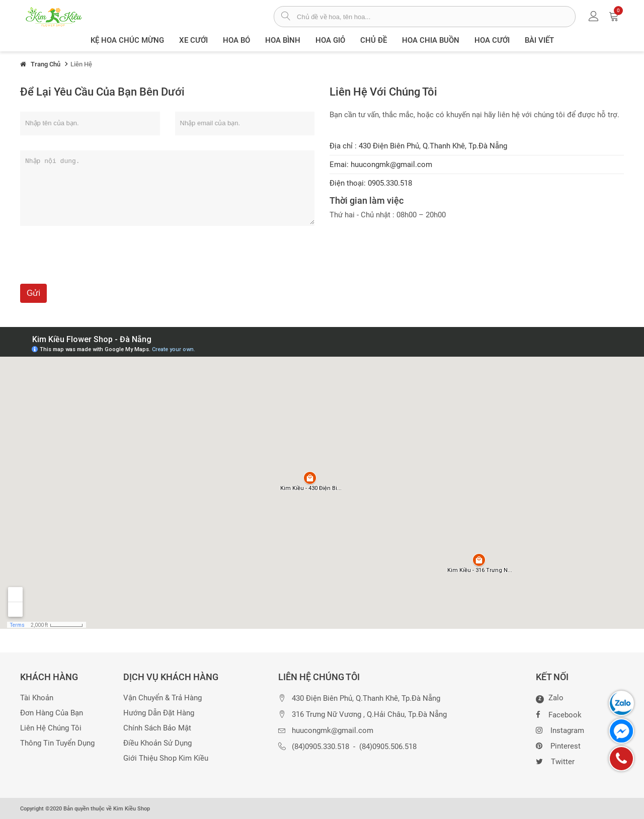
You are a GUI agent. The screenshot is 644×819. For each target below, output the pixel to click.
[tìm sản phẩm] (286, 17)
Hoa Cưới (492, 40)
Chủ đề (374, 40)
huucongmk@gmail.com (333, 731)
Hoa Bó (236, 40)
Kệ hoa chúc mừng (127, 40)
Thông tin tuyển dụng (57, 743)
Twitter (555, 761)
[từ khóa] (436, 17)
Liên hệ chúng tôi (51, 728)
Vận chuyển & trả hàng (163, 698)
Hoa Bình (283, 40)
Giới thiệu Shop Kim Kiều (166, 758)
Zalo (550, 698)
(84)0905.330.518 (320, 747)
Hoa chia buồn (431, 40)
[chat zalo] (621, 703)
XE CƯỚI (193, 40)
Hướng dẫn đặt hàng (159, 713)
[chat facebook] (621, 731)
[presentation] (97, 264)
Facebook (559, 714)
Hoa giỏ (330, 40)
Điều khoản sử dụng (157, 743)
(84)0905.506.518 (388, 747)
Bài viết (539, 40)
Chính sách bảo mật (157, 728)
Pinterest (558, 745)
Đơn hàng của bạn (52, 713)
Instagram (560, 729)
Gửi (33, 293)
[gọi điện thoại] (621, 759)
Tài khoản (37, 698)
